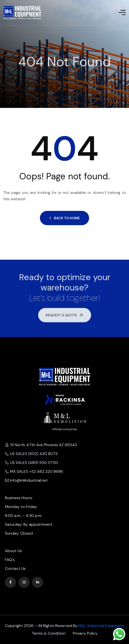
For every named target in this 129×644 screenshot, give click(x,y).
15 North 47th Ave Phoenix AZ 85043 (41, 445)
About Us (13, 551)
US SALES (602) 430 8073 (31, 454)
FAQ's (10, 560)
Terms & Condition (49, 633)
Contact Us (15, 568)
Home (3, 73)
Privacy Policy (85, 633)
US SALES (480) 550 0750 (32, 463)
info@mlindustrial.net (26, 480)
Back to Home (64, 218)
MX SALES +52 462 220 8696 (34, 471)
